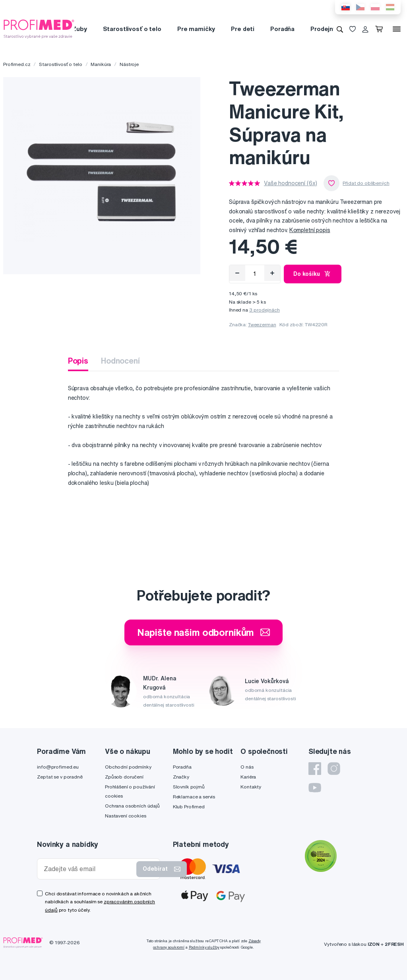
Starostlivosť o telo (132, 29)
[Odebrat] (237, 273)
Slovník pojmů (189, 787)
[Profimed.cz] (39, 29)
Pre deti (243, 29)
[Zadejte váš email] (88, 869)
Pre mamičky (196, 29)
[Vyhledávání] (340, 29)
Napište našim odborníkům (204, 632)
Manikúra (101, 64)
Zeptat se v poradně (60, 777)
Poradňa (282, 29)
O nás (247, 767)
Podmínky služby (204, 947)
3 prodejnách (265, 310)
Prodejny (323, 29)
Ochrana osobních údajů (132, 806)
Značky (181, 777)
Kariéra (248, 777)
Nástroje (129, 64)
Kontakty (251, 787)
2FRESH (394, 944)
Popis (78, 361)
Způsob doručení (124, 777)
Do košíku (313, 274)
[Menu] (397, 29)
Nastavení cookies (126, 816)
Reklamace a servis (194, 797)
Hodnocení (120, 361)
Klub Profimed (189, 807)
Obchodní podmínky (128, 767)
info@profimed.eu (58, 767)
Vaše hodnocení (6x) (291, 183)
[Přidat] (272, 273)
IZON (374, 944)
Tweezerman (262, 324)
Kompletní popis (310, 230)
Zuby (79, 29)
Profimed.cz (17, 64)
